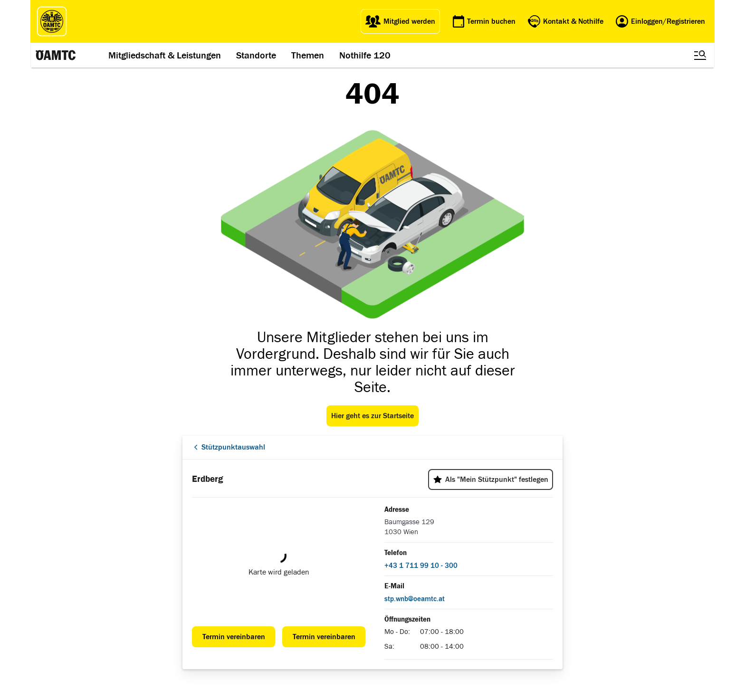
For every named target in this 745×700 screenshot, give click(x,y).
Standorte (256, 55)
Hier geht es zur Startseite (372, 416)
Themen (308, 55)
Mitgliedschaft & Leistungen (165, 55)
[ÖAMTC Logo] (52, 21)
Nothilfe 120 (365, 55)
